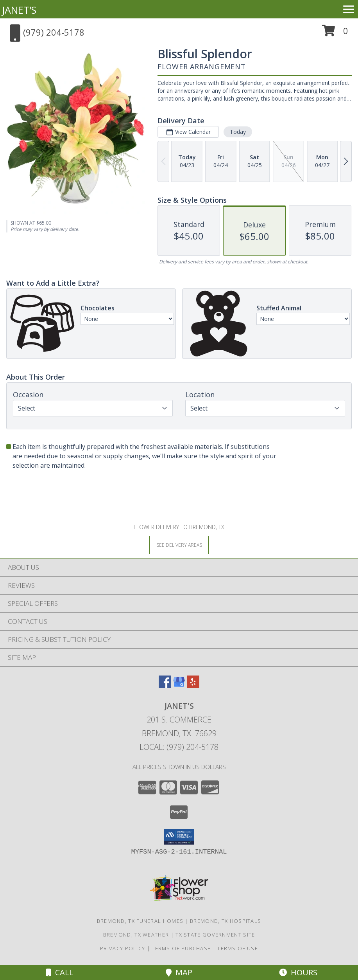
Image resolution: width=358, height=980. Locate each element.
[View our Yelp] (193, 685)
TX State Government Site (215, 935)
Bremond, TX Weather (136, 935)
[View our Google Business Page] (179, 685)
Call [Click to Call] (60, 972)
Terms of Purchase (181, 948)
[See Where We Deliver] (179, 545)
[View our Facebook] (165, 685)
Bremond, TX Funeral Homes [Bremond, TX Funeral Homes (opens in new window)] (140, 921)
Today (238, 132)
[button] (335, 33)
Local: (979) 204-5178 (179, 747)
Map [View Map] (179, 972)
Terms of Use (238, 948)
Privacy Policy (123, 948)
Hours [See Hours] (298, 972)
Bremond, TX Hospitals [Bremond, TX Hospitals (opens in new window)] (226, 921)
